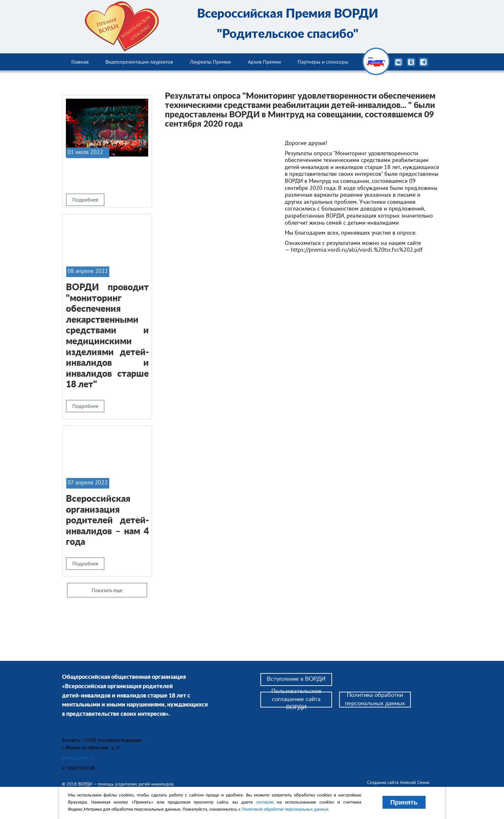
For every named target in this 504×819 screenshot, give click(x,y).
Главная (80, 62)
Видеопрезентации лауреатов (139, 62)
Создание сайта (383, 782)
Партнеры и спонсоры (323, 62)
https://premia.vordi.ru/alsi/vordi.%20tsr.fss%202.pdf (357, 250)
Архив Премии (264, 62)
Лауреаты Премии (210, 62)
